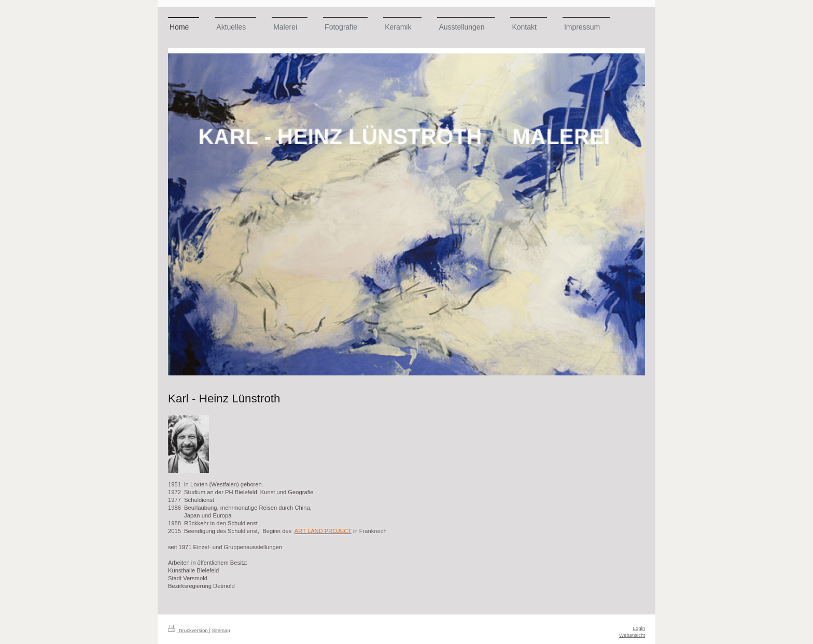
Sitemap (221, 630)
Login (639, 628)
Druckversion (188, 630)
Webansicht (632, 635)
